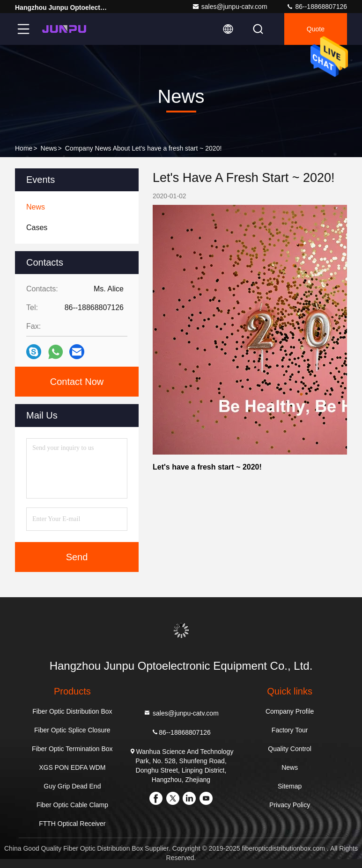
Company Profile (290, 711)
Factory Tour (290, 730)
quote (316, 29)
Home (24, 148)
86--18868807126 (317, 7)
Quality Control (290, 749)
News (49, 148)
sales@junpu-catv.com (230, 7)
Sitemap (290, 786)
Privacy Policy (290, 805)
